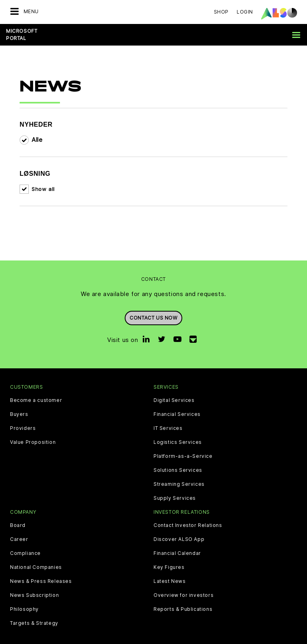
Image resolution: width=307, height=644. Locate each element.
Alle (37, 128)
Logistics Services (178, 431)
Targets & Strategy (34, 612)
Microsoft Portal (22, 35)
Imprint (170, 638)
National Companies (36, 556)
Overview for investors (183, 584)
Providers (23, 417)
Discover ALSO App (179, 528)
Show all (43, 177)
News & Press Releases (41, 570)
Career (19, 528)
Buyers (19, 403)
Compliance (25, 542)
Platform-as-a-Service (183, 445)
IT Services (168, 417)
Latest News (170, 570)
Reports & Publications (183, 598)
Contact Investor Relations (188, 514)
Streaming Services (179, 473)
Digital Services (174, 389)
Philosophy (24, 598)
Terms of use (201, 638)
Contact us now (153, 306)
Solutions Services (178, 459)
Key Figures (169, 556)
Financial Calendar (177, 542)
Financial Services (177, 403)
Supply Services (175, 487)
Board (18, 514)
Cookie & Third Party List (58, 638)
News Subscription (34, 584)
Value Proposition (33, 431)
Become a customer (36, 389)
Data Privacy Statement (125, 638)
